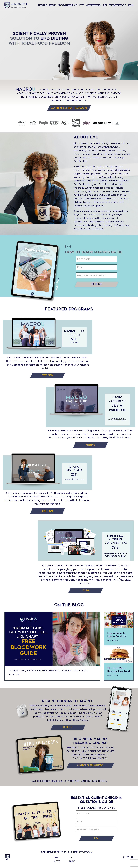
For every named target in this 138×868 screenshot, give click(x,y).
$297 (74, 476)
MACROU (70, 332)
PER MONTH (74, 344)
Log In (130, 6)
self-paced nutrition (71, 480)
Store (81, 6)
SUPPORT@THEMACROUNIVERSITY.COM (86, 783)
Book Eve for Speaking (117, 6)
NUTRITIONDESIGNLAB (85, 854)
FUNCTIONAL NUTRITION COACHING (114, 541)
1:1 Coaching (41, 6)
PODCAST (51, 6)
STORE (56, 859)
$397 (74, 340)
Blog (104, 6)
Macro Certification (93, 6)
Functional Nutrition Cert (66, 6)
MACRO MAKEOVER (74, 470)
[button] (69, 108)
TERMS (71, 859)
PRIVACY (72, 863)
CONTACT (57, 863)
